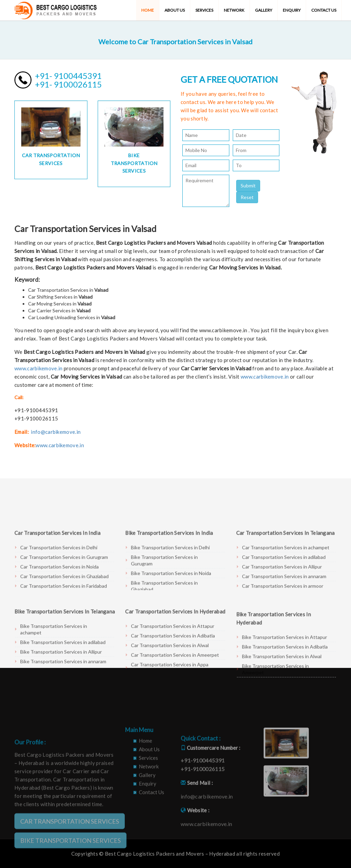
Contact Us (324, 10)
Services (204, 10)
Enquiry (292, 10)
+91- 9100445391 (68, 76)
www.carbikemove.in (38, 368)
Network (234, 10)
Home (148, 10)
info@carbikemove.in (56, 432)
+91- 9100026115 (68, 84)
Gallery (264, 10)
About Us (175, 10)
